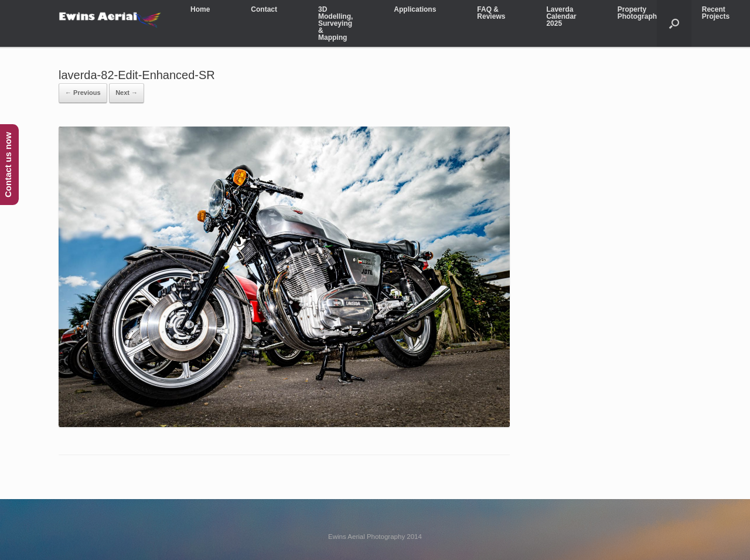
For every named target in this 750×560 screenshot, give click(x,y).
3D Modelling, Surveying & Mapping (335, 23)
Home (200, 9)
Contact (264, 9)
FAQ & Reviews (491, 13)
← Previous (83, 93)
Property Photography (639, 13)
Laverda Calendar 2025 (561, 16)
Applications (415, 9)
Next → (127, 93)
